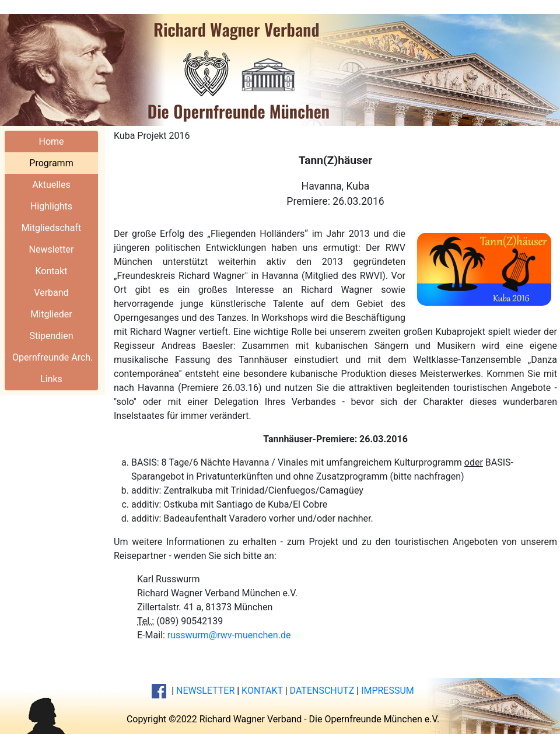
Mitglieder (51, 314)
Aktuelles (51, 185)
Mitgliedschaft (51, 228)
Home (51, 141)
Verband (51, 293)
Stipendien (51, 336)
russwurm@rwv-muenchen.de (229, 635)
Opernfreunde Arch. (52, 357)
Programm (51, 163)
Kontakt (51, 271)
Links (51, 379)
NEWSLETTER (205, 691)
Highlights (51, 206)
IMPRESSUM (388, 691)
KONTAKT (262, 691)
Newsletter (52, 249)
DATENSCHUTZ (322, 691)
